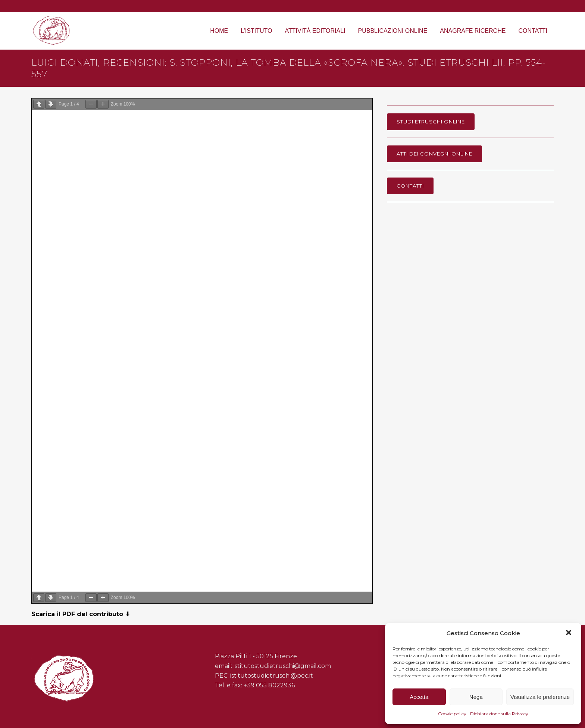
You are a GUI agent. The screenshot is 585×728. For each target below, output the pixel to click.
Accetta (419, 697)
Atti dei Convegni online (434, 154)
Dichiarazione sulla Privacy (499, 714)
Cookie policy (452, 714)
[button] (569, 633)
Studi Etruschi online (431, 122)
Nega (476, 697)
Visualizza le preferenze (540, 697)
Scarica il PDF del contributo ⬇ (81, 614)
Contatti (410, 186)
